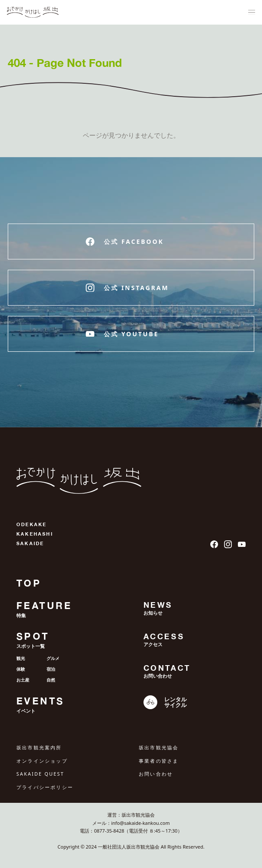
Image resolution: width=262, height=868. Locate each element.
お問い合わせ (156, 774)
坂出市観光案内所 (39, 747)
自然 (51, 680)
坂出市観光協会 (159, 747)
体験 (21, 669)
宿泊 (51, 669)
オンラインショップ (42, 761)
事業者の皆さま (159, 761)
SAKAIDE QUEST (40, 774)
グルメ (53, 658)
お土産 (23, 680)
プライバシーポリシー (45, 787)
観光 (21, 658)
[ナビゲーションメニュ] (252, 13)
